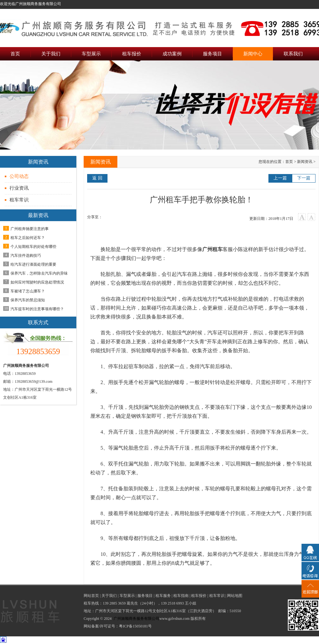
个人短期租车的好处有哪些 (33, 247)
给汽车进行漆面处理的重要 (33, 264)
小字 (312, 217)
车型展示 (127, 596)
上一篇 (280, 178)
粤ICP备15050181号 (135, 626)
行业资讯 (19, 188)
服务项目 (145, 596)
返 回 (97, 178)
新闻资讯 (305, 162)
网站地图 (235, 596)
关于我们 (109, 596)
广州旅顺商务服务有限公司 (136, 619)
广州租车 (212, 249)
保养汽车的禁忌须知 (28, 300)
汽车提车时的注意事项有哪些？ (37, 309)
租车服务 (163, 596)
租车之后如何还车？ (28, 238)
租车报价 (199, 596)
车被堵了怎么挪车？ (28, 291)
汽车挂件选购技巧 (26, 255)
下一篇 (304, 178)
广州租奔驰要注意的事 (30, 229)
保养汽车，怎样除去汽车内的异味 (39, 273)
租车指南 (181, 596)
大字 (302, 217)
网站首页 (91, 596)
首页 (289, 162)
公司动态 (19, 176)
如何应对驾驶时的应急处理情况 (37, 282)
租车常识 (19, 200)
